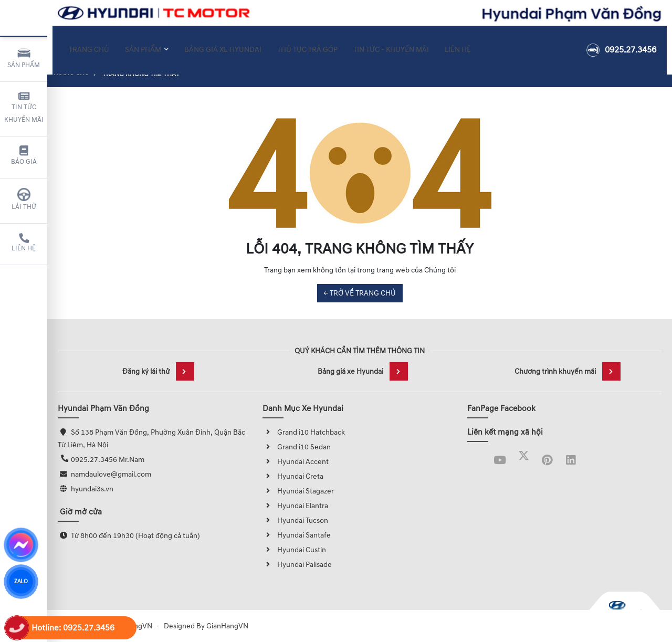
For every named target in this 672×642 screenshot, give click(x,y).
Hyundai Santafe (297, 535)
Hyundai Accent (296, 462)
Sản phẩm (24, 58)
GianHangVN (227, 626)
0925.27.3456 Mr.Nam (108, 460)
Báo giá (24, 156)
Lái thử (24, 199)
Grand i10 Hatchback (304, 432)
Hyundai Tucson (295, 520)
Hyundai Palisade (297, 565)
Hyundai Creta (293, 476)
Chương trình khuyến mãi (568, 371)
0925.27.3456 (621, 43)
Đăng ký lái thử (158, 371)
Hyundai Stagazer (298, 491)
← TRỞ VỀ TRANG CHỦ (360, 293)
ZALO (21, 581)
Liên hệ (24, 243)
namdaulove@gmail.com (111, 474)
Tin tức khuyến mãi (24, 108)
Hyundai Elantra (295, 506)
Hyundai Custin (294, 550)
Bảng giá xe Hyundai (363, 371)
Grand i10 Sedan (297, 447)
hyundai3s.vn (92, 489)
